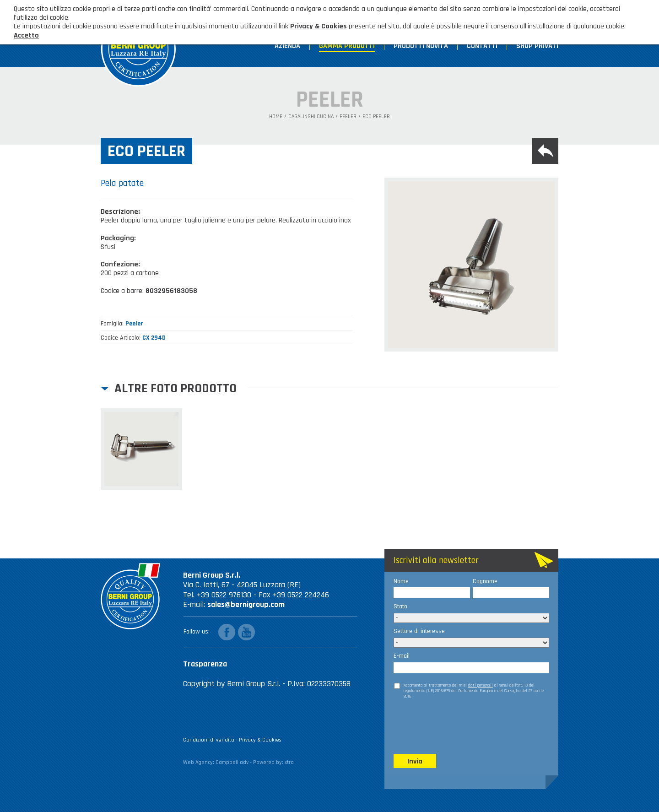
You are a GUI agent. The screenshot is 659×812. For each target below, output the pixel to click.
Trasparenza (205, 664)
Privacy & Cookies (260, 740)
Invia (415, 761)
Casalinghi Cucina (311, 117)
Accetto (26, 35)
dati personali (481, 685)
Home (276, 117)
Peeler (348, 117)
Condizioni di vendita (209, 740)
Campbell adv (232, 762)
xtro (289, 762)
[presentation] (463, 726)
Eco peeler (376, 117)
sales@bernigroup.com (246, 604)
